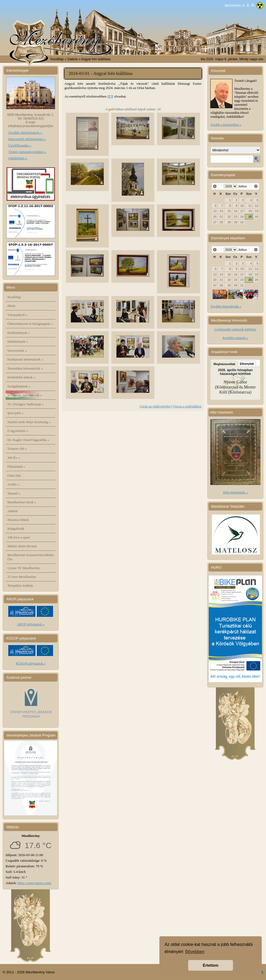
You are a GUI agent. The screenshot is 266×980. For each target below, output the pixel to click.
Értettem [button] (211, 965)
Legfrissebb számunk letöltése (235, 329)
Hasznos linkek (18, 520)
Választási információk (25, 395)
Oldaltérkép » (18, 158)
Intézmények (18, 341)
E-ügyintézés (18, 431)
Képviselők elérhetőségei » (27, 139)
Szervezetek (17, 351)
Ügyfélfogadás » (20, 145)
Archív (14, 484)
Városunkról (17, 315)
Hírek (11, 306)
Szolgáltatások (19, 386)
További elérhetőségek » (25, 133)
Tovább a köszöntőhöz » (226, 125)
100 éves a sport (19, 537)
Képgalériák (16, 529)
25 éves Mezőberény (22, 577)
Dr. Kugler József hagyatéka (28, 440)
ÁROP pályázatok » (31, 624)
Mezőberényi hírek (22, 502)
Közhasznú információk (25, 359)
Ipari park (16, 413)
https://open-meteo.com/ (35, 883)
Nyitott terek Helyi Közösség (29, 422)
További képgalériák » (226, 306)
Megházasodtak (224, 364)
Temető (14, 493)
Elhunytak (247, 364)
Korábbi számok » (235, 338)
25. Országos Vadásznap (26, 404)
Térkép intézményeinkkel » (27, 152)
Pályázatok (16, 466)
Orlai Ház (14, 475)
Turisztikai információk (25, 368)
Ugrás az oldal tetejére (155, 406)
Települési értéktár (20, 586)
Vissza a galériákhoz (187, 406)
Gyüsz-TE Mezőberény (24, 568)
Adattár (13, 511)
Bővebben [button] (195, 952)
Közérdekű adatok (21, 377)
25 (250, 217)
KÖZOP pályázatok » (31, 663)
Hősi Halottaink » (235, 492)
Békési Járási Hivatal (22, 546)
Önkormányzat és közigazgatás (30, 324)
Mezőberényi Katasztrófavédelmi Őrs (31, 557)
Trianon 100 (17, 449)
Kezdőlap (57, 59)
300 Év (14, 458)
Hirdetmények (19, 333)
